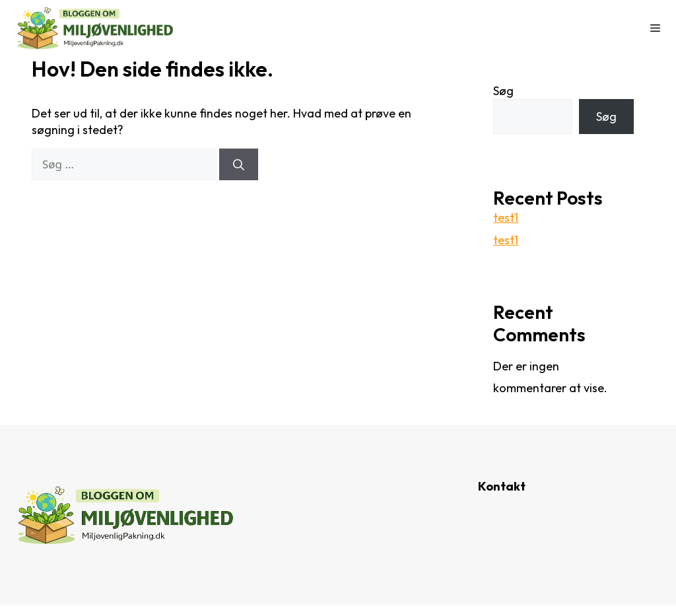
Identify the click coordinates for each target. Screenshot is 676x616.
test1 (506, 218)
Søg (503, 91)
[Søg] (239, 164)
